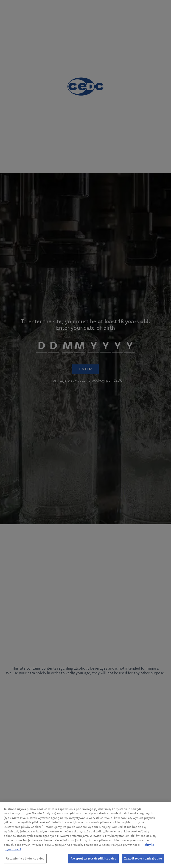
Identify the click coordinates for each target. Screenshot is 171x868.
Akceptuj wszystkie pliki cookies (93, 862)
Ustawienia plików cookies (25, 862)
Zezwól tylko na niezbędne (143, 862)
